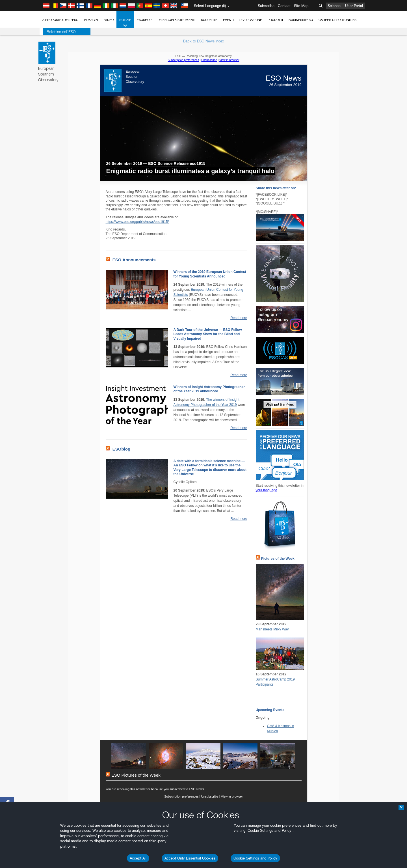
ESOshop (144, 20)
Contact (284, 6)
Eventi (228, 20)
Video (109, 20)
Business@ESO (301, 20)
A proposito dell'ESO (60, 20)
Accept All (138, 858)
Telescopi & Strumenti (176, 20)
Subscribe (266, 6)
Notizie (125, 23)
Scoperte (209, 20)
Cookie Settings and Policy (255, 858)
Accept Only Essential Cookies (190, 858)
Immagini (91, 20)
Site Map (301, 6)
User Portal (354, 6)
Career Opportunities (337, 20)
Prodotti (275, 20)
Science (334, 6)
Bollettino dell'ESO (58, 32)
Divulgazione (251, 20)
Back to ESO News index (203, 41)
